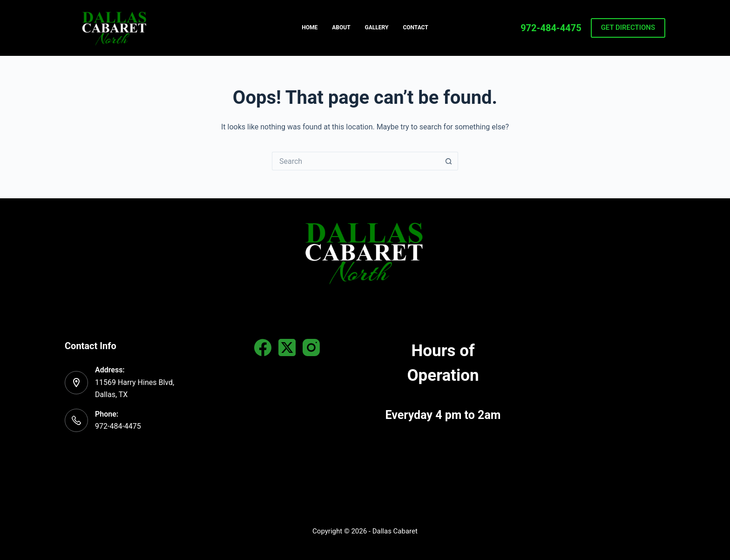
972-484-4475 (551, 28)
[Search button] (449, 161)
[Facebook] (263, 347)
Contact (415, 27)
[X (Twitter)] (287, 347)
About (341, 27)
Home (310, 27)
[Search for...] (356, 161)
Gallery (377, 27)
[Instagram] (311, 347)
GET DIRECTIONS (628, 27)
